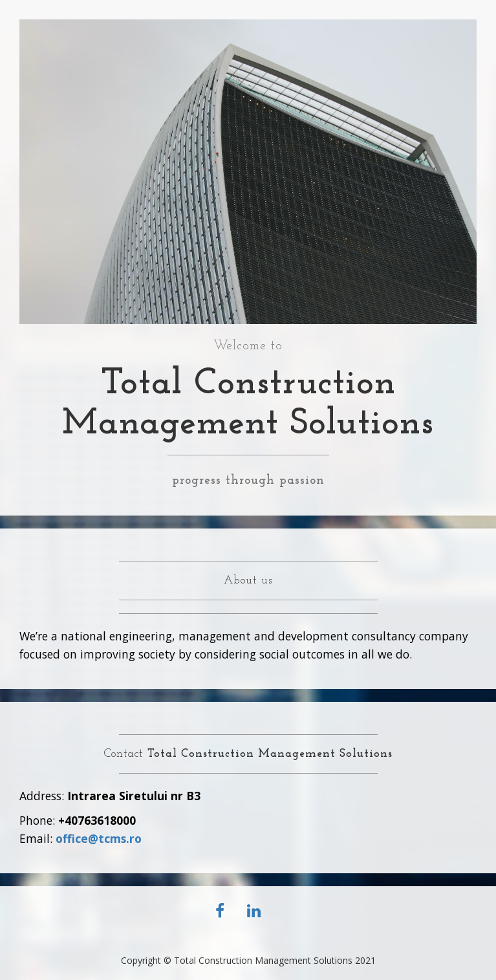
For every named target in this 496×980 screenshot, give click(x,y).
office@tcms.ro (99, 838)
